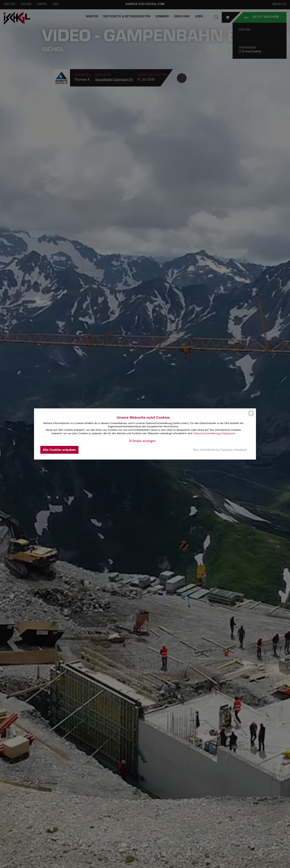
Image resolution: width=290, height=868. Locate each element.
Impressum (228, 433)
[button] (142, 441)
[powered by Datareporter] (251, 416)
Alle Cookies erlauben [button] (59, 450)
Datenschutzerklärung (207, 433)
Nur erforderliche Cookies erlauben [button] (220, 450)
